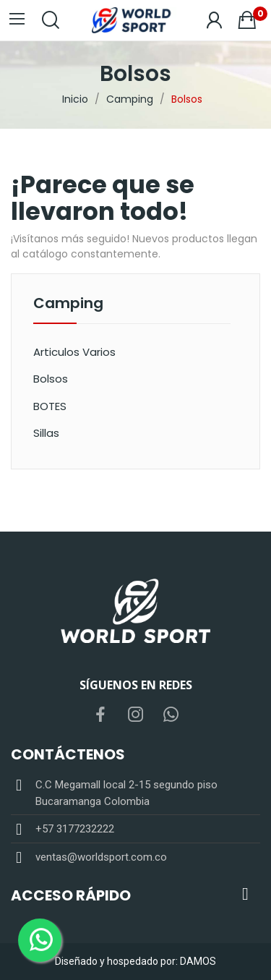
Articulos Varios (74, 352)
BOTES (50, 406)
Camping (68, 304)
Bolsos (51, 379)
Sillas (46, 433)
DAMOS (198, 961)
